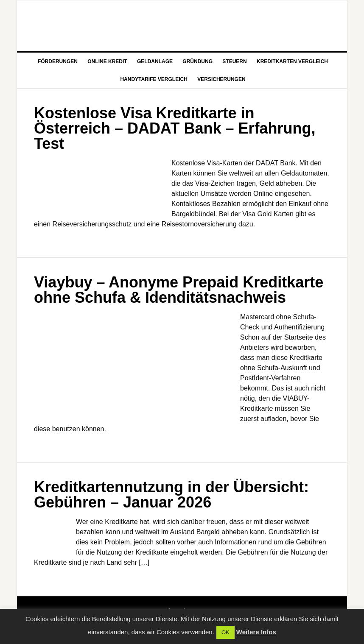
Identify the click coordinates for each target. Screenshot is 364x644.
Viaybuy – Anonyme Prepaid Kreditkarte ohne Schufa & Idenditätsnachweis (179, 290)
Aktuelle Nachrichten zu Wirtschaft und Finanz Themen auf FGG (182, 26)
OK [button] (225, 632)
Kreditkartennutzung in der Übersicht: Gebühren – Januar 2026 (171, 495)
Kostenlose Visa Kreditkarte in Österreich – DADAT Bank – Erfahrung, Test (175, 128)
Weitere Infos (256, 632)
